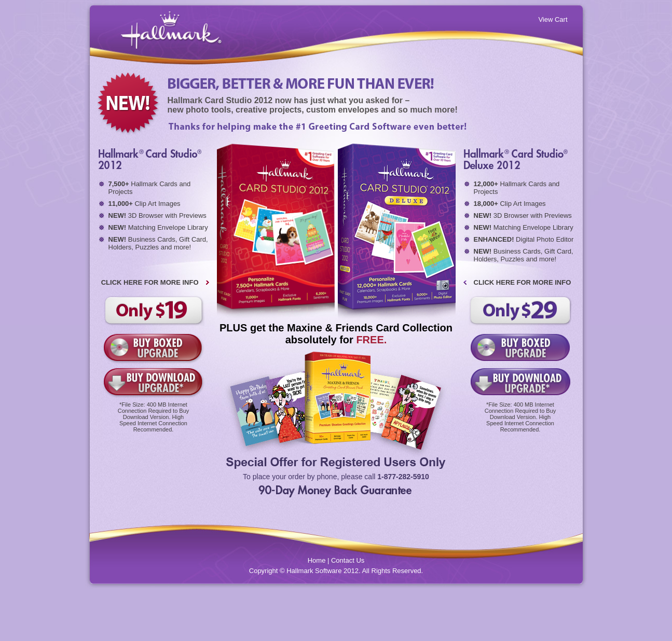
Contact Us (348, 560)
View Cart (553, 19)
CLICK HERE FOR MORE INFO (150, 282)
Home (317, 560)
